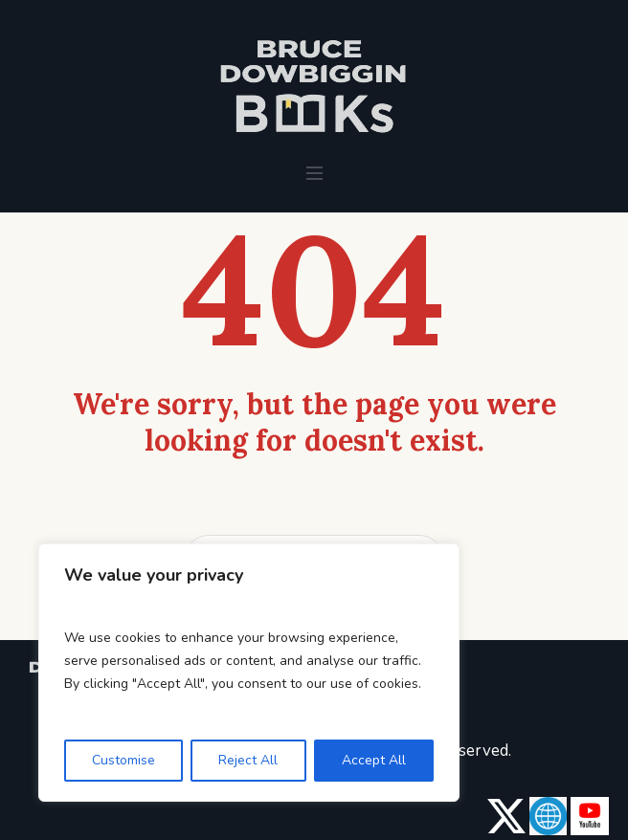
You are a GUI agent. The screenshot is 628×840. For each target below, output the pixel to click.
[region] (249, 673)
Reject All (248, 760)
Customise (123, 760)
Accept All (374, 760)
